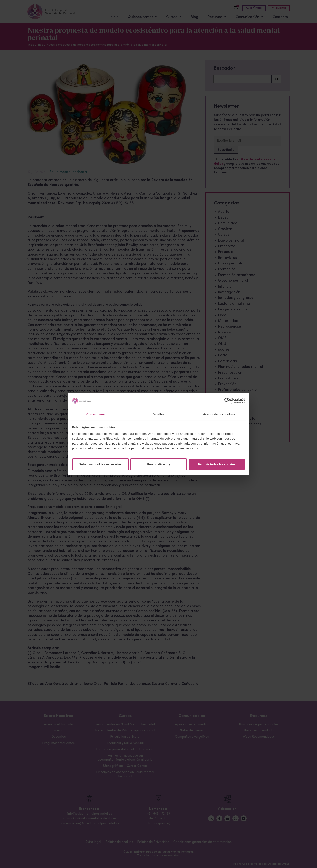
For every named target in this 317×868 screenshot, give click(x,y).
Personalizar (159, 464)
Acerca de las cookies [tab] (219, 414)
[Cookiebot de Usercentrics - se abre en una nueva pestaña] (227, 401)
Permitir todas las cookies (217, 464)
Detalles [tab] (158, 414)
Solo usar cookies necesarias (100, 464)
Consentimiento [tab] (98, 414)
